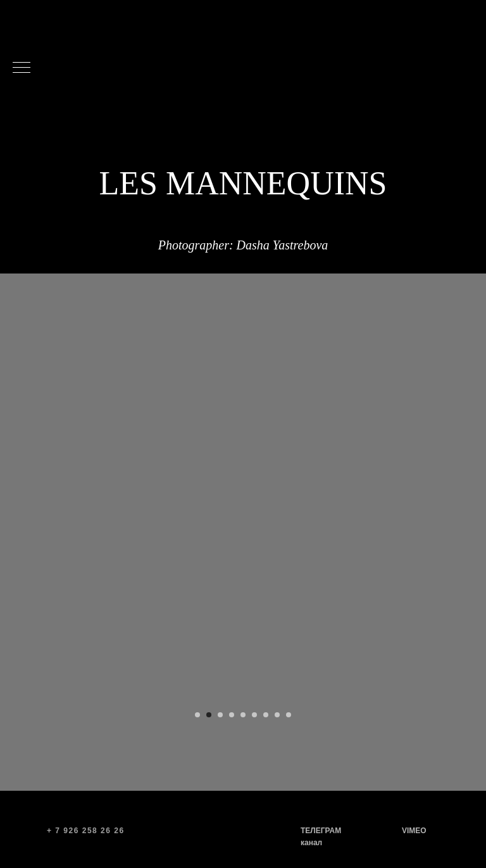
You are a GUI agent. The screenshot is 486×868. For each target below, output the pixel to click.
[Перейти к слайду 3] (220, 715)
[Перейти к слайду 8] (277, 715)
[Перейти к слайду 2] (209, 715)
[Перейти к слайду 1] (197, 715)
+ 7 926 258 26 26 (86, 831)
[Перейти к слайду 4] (232, 715)
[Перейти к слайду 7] (266, 715)
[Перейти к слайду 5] (243, 715)
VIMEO (414, 831)
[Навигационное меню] (22, 68)
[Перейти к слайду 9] (289, 715)
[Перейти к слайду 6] (254, 715)
